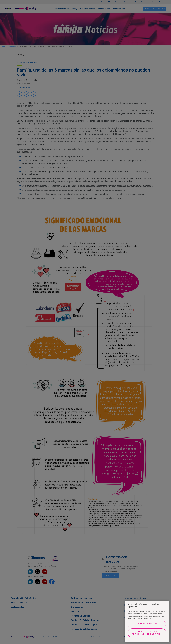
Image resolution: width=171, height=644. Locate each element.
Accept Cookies (147, 624)
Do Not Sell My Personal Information (147, 633)
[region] (147, 621)
